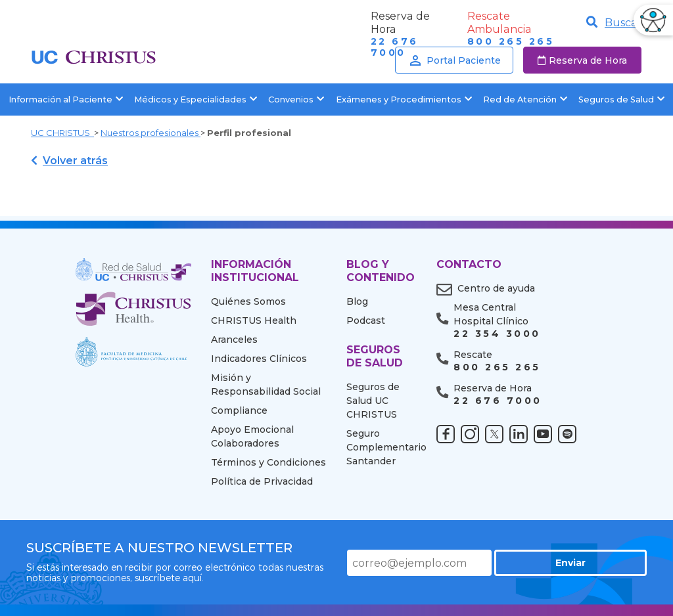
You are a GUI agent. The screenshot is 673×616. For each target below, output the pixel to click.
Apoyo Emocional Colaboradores (252, 436)
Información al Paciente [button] (66, 99)
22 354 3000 (497, 334)
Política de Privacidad (262, 481)
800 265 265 (511, 42)
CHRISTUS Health (254, 320)
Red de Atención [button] (525, 99)
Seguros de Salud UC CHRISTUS (373, 401)
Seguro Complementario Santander (382, 447)
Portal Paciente (454, 60)
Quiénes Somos (248, 301)
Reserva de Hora (582, 60)
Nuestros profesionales (151, 133)
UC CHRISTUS (62, 133)
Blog (357, 301)
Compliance (239, 410)
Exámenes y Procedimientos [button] (404, 99)
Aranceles (234, 340)
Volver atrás (69, 161)
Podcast (366, 320)
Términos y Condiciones (268, 462)
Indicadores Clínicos (259, 359)
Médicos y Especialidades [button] (196, 99)
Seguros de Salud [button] (621, 99)
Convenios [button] (296, 99)
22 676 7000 (498, 401)
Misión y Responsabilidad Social (266, 385)
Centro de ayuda (496, 288)
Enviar (601, 563)
